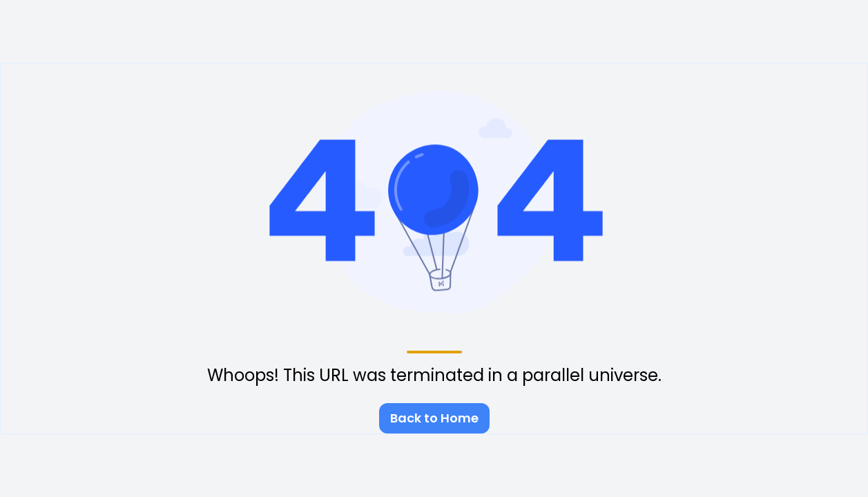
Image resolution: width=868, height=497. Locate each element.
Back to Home (434, 418)
